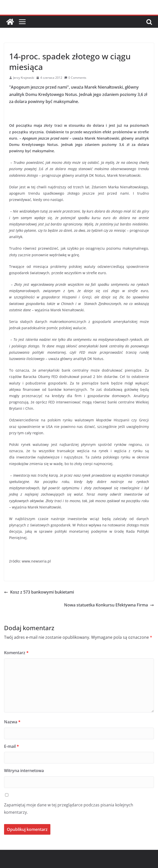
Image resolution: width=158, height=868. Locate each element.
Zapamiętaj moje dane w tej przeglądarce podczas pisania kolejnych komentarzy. (69, 809)
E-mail (12, 746)
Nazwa (12, 722)
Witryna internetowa (24, 771)
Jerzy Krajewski (24, 78)
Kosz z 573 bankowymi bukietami (39, 592)
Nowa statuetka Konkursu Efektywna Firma (109, 605)
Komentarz (16, 653)
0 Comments (75, 78)
